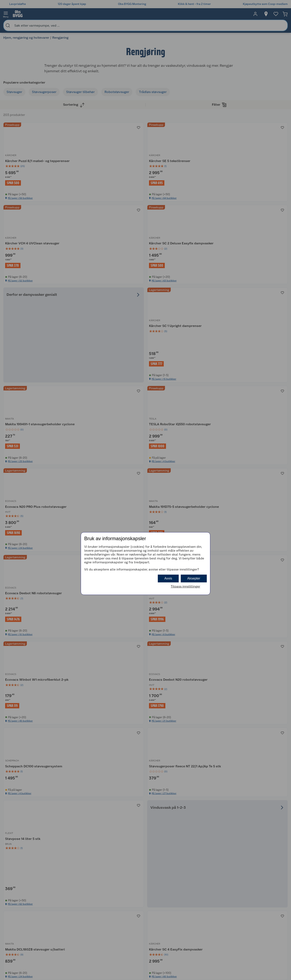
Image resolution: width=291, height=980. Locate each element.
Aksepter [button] (194, 578)
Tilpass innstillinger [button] (185, 586)
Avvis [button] (168, 578)
